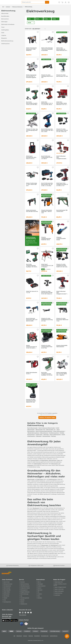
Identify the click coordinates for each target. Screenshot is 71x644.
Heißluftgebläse (5, 33)
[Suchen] (47, 4)
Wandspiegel (36, 511)
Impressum (25, 638)
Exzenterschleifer (35, 464)
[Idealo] (22, 625)
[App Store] (6, 622)
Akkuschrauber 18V (40, 433)
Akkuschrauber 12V (51, 433)
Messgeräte (4, 41)
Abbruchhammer (44, 436)
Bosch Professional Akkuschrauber (47, 431)
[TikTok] (31, 614)
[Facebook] (20, 614)
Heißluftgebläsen (38, 467)
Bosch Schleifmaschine (55, 438)
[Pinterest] (25, 614)
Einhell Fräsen (39, 438)
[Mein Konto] (66, 4)
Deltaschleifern (45, 464)
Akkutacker (39, 439)
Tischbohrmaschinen (54, 436)
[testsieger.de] (26, 625)
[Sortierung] (39, 32)
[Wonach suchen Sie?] (33, 4)
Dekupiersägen (45, 548)
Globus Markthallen (23, 617)
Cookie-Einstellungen (54, 638)
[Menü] (69, 4)
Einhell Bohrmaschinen (59, 434)
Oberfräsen (46, 438)
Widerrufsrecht (19, 638)
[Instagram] (23, 614)
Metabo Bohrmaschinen (33, 436)
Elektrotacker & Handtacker (8, 28)
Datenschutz (31, 638)
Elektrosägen (4, 25)
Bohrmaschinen (5, 22)
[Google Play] (14, 622)
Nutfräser (54, 439)
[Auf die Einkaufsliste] (38, 35)
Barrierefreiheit (37, 638)
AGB (14, 638)
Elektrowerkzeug (8, 14)
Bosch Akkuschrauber (32, 431)
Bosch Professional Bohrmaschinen (44, 434)
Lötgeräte (4, 39)
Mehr (29, 26)
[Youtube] (28, 614)
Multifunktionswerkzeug (7, 44)
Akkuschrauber (5, 17)
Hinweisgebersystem (45, 638)
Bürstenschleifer (46, 439)
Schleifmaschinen (5, 47)
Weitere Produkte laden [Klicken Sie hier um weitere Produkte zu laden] (47, 421)
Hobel (3, 36)
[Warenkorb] (62, 4)
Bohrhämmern (55, 548)
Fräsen (3, 30)
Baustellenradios (5, 19)
